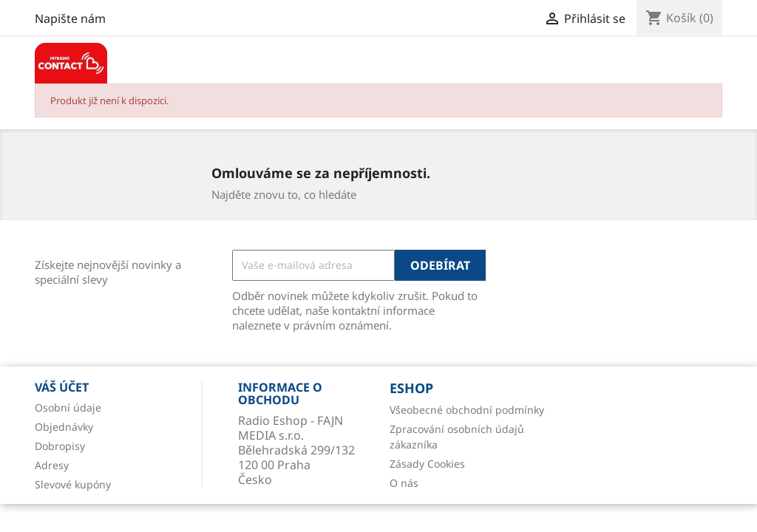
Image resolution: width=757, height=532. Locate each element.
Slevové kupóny (73, 484)
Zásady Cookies (427, 464)
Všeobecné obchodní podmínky (467, 410)
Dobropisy (60, 446)
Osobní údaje (68, 407)
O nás (404, 483)
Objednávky (64, 427)
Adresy (52, 465)
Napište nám (70, 18)
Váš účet (62, 387)
